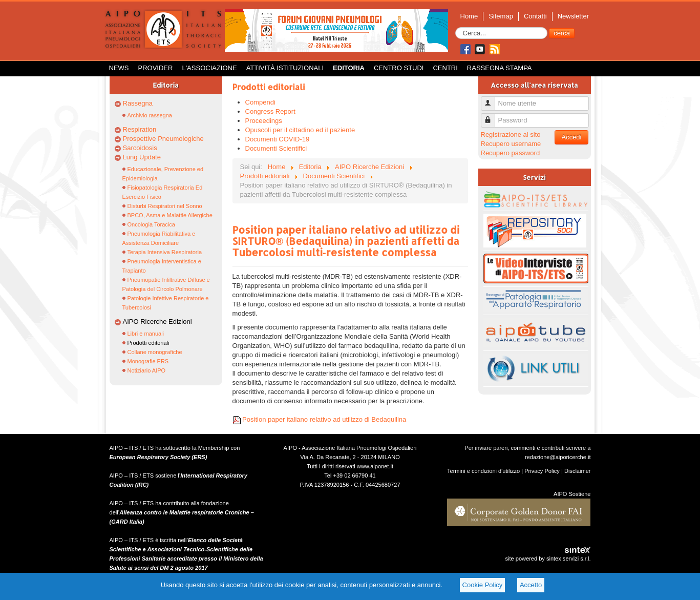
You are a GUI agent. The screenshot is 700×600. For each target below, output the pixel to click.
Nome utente (492, 99)
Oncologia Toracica (151, 224)
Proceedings (264, 121)
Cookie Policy (483, 585)
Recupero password (511, 153)
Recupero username (511, 144)
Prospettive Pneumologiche (163, 139)
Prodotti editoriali (149, 343)
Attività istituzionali (285, 68)
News (119, 68)
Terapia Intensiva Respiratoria (165, 252)
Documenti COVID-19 (278, 139)
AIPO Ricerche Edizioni (157, 322)
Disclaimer (578, 471)
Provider (156, 68)
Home (469, 16)
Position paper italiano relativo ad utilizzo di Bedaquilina (320, 419)
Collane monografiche (155, 352)
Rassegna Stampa (500, 68)
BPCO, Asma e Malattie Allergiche (170, 215)
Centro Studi (399, 68)
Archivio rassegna (150, 115)
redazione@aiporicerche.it (558, 457)
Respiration (140, 129)
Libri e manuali (146, 334)
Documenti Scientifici (276, 148)
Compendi (260, 102)
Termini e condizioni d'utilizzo (483, 471)
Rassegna (138, 103)
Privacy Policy (542, 471)
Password (492, 116)
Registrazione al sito (511, 135)
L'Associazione (209, 68)
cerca (562, 33)
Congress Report (270, 111)
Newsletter (573, 16)
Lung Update (142, 157)
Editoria (349, 68)
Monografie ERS (148, 361)
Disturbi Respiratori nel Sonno (165, 206)
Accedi (571, 137)
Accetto (531, 585)
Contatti (535, 16)
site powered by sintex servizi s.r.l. (548, 558)
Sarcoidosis (140, 148)
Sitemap (501, 16)
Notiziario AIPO (147, 370)
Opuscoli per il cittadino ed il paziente (300, 130)
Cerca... (455, 27)
